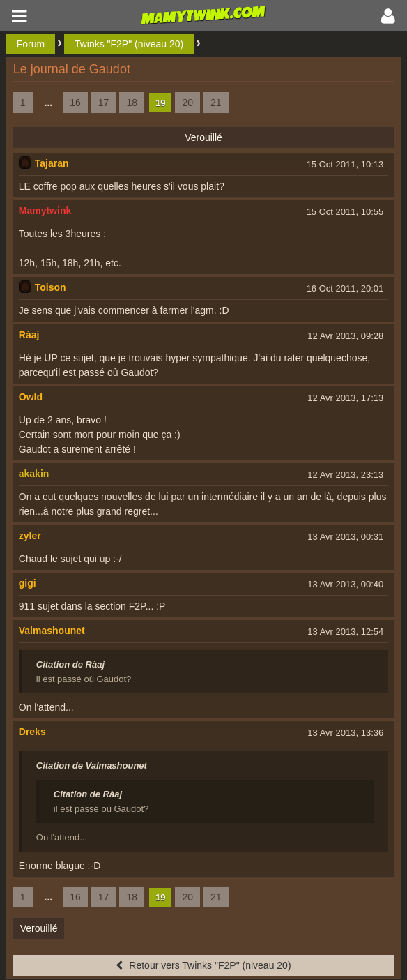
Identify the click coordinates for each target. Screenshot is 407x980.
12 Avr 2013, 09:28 (345, 336)
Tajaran (52, 163)
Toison (51, 287)
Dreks (32, 732)
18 (132, 103)
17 (104, 103)
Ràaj (29, 335)
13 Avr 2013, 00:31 (345, 537)
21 (216, 103)
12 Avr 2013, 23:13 (345, 475)
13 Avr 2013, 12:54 (345, 632)
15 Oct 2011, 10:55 (345, 212)
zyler (30, 536)
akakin (34, 474)
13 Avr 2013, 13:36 (345, 733)
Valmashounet (52, 631)
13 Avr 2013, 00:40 (345, 584)
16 (75, 103)
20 (187, 103)
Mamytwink (45, 211)
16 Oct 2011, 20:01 (345, 288)
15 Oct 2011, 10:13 (345, 164)
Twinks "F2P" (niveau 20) (129, 44)
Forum (31, 44)
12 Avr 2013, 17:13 (345, 398)
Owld (31, 397)
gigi (28, 583)
